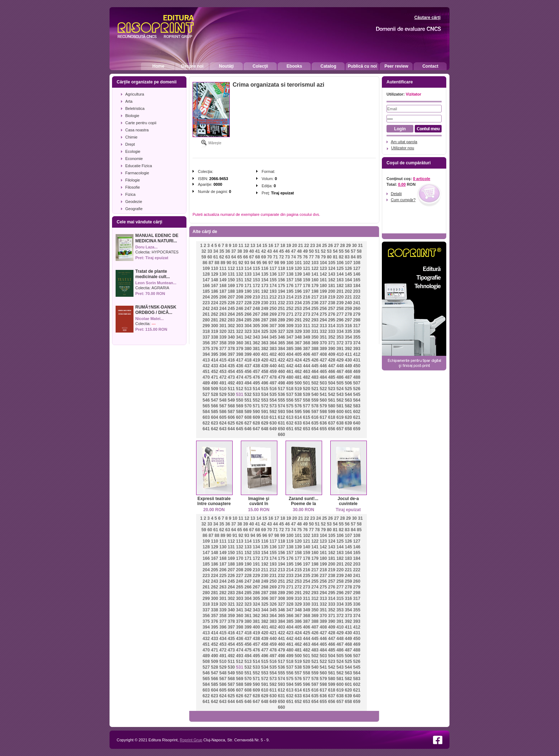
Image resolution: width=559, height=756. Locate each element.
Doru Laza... (146, 247)
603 (206, 417)
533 (256, 394)
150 (231, 280)
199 (323, 291)
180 (323, 286)
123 (323, 268)
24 (318, 246)
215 (298, 297)
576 (298, 406)
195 (290, 291)
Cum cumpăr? (403, 200)
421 (273, 360)
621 (357, 417)
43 (269, 251)
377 (223, 349)
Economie (134, 159)
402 (273, 354)
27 (337, 246)
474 (240, 377)
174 (273, 286)
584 (206, 412)
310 (298, 326)
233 (290, 303)
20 (295, 246)
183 (348, 286)
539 (307, 394)
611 (273, 417)
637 (332, 423)
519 (298, 389)
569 (240, 406)
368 (307, 343)
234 (298, 303)
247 (248, 309)
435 (231, 366)
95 (259, 263)
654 (315, 429)
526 (357, 389)
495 (256, 383)
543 (340, 394)
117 (273, 268)
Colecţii (260, 66)
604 (214, 417)
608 (248, 417)
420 (265, 360)
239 (340, 303)
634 (307, 423)
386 (298, 349)
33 (210, 251)
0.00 (402, 184)
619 (340, 417)
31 (360, 246)
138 (290, 274)
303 (240, 326)
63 (227, 257)
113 (240, 268)
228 (248, 303)
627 (248, 423)
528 (214, 394)
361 (248, 343)
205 (214, 297)
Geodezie (134, 202)
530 (231, 394)
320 (223, 331)
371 (332, 343)
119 (290, 268)
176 (290, 286)
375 (206, 349)
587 (231, 412)
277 (340, 314)
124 (332, 268)
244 (223, 309)
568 (231, 406)
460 (281, 372)
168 (223, 286)
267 (256, 314)
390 (332, 349)
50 (311, 251)
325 (265, 331)
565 (206, 406)
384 (281, 349)
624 (223, 423)
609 (256, 417)
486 (340, 377)
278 (348, 314)
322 (240, 331)
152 (248, 280)
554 (273, 400)
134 (256, 274)
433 (214, 366)
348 (298, 337)
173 (265, 286)
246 (240, 309)
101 (298, 263)
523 (332, 389)
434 (223, 366)
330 (307, 331)
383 (273, 349)
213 (281, 297)
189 (240, 291)
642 (214, 429)
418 (248, 360)
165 (357, 280)
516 (273, 389)
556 (290, 400)
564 (357, 400)
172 (256, 286)
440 (273, 366)
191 (256, 291)
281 (214, 320)
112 (231, 268)
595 (298, 412)
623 (214, 423)
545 (357, 394)
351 (323, 337)
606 (231, 417)
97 (271, 263)
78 (317, 257)
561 (332, 400)
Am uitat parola (404, 142)
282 (223, 320)
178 (307, 286)
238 (332, 303)
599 (332, 412)
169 (231, 286)
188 (231, 291)
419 (256, 360)
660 (281, 435)
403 (281, 354)
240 (348, 303)
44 (275, 251)
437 (248, 366)
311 (307, 326)
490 (214, 383)
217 (315, 297)
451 (206, 372)
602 (357, 412)
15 (265, 246)
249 (265, 309)
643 (223, 429)
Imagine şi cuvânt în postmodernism (259, 504)
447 (332, 366)
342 (248, 337)
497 (273, 383)
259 (348, 309)
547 (214, 400)
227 (240, 303)
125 (340, 268)
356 (206, 343)
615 (307, 417)
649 (273, 429)
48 (299, 251)
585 (214, 412)
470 (206, 377)
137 (281, 274)
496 (265, 383)
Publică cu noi (362, 66)
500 (298, 383)
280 (206, 320)
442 (290, 366)
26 (330, 246)
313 (323, 326)
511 (231, 389)
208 (240, 297)
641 (206, 429)
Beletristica (135, 108)
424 (298, 360)
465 (323, 372)
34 (216, 251)
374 (357, 343)
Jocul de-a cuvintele (348, 501)
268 (265, 314)
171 (248, 286)
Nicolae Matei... (149, 319)
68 (257, 257)
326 (273, 331)
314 (332, 326)
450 (357, 366)
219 (332, 297)
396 (223, 354)
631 (281, 423)
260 (357, 309)
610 (265, 417)
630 (273, 423)
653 (307, 429)
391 (340, 349)
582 (348, 406)
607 (240, 417)
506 (348, 383)
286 (256, 320)
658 (348, 429)
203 (357, 291)
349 (307, 337)
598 (323, 412)
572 (265, 406)
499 (290, 383)
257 (332, 309)
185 (206, 291)
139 (298, 274)
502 (315, 383)
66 (246, 257)
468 (348, 372)
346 (281, 337)
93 (247, 263)
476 (256, 377)
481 (298, 377)
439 (265, 366)
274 (315, 314)
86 (205, 263)
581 (340, 406)
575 (290, 406)
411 (348, 354)
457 (256, 372)
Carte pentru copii (141, 123)
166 (206, 286)
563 (348, 400)
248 (256, 309)
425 (307, 360)
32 (204, 251)
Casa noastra (137, 130)
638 (340, 423)
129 (214, 274)
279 (357, 314)
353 (340, 337)
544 (348, 394)
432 (206, 366)
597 (315, 412)
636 (323, 423)
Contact (430, 66)
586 (223, 412)
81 (335, 257)
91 (235, 263)
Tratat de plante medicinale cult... (153, 274)
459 (273, 372)
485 (332, 377)
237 (323, 303)
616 (315, 417)
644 (231, 429)
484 (323, 377)
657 (340, 429)
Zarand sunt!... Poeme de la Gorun (304, 504)
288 (273, 320)
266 (248, 314)
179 (315, 286)
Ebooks (294, 66)
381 (256, 349)
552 (256, 400)
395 (214, 354)
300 (214, 326)
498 (281, 383)
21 (300, 246)
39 (246, 251)
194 (281, 291)
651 (290, 429)
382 (265, 349)
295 (332, 320)
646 (248, 429)
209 (248, 297)
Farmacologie (137, 173)
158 (298, 280)
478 (273, 377)
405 (298, 354)
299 (206, 326)
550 (240, 400)
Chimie (131, 137)
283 (231, 320)
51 (317, 251)
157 (290, 280)
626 (240, 423)
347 (290, 337)
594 (290, 412)
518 (290, 389)
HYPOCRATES (165, 252)
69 (264, 257)
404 (290, 354)
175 (281, 286)
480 (290, 377)
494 (248, 383)
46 (288, 251)
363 (265, 343)
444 (307, 366)
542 (332, 394)
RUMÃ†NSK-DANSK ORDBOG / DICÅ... (156, 310)
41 (257, 251)
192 (265, 291)
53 (329, 251)
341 (240, 337)
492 (231, 383)
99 (283, 263)
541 (323, 394)
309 (290, 326)
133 (248, 274)
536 (281, 394)
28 (342, 246)
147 (206, 280)
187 (223, 291)
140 (307, 274)
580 (332, 406)
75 (299, 257)
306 (265, 326)
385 (290, 349)
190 (248, 291)
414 (214, 360)
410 (340, 354)
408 (323, 354)
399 (248, 354)
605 (223, 417)
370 (323, 343)
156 (281, 280)
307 (273, 326)
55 (341, 251)
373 (348, 343)
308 (281, 326)
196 (298, 291)
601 (348, 412)
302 (231, 326)
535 (273, 394)
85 (359, 257)
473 (231, 377)
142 (323, 274)
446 (323, 366)
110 (214, 268)
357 (214, 343)
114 (248, 268)
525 (348, 389)
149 (223, 280)
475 (248, 377)
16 (271, 246)
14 (259, 246)
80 (329, 257)
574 (281, 406)
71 (275, 257)
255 (315, 309)
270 (281, 314)
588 (240, 412)
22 (307, 246)
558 (307, 400)
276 (332, 314)
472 (223, 377)
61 (216, 257)
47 (293, 251)
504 (332, 383)
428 (332, 360)
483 (315, 377)
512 (240, 389)
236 (315, 303)
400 (256, 354)
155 (273, 280)
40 (251, 251)
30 (354, 246)
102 (307, 263)
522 (323, 389)
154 (265, 280)
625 (231, 423)
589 (248, 412)
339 (223, 337)
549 (231, 400)
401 (265, 354)
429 (340, 360)
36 (227, 251)
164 (348, 280)
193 (273, 291)
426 (315, 360)
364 (273, 343)
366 (290, 343)
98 (277, 263)
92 (241, 263)
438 (256, 366)
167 (214, 286)
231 (273, 303)
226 (231, 303)
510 (223, 389)
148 (214, 280)
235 (307, 303)
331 (315, 331)
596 (307, 412)
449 (348, 366)
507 (357, 383)
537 (290, 394)
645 (240, 429)
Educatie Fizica (139, 166)
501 (307, 383)
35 (222, 251)
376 (214, 349)
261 (206, 314)
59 (204, 257)
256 (323, 309)
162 (332, 280)
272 (298, 314)
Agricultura (135, 94)
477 (265, 377)
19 (289, 246)
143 (332, 274)
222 (357, 297)
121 (307, 268)
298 (357, 320)
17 (277, 246)
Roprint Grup (191, 740)
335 (348, 331)
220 (340, 297)
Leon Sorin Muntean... (156, 283)
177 (298, 286)
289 (281, 320)
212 (273, 297)
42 (264, 251)
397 (231, 354)
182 (340, 286)
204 (206, 297)
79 (323, 257)
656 (332, 429)
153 (256, 280)
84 (353, 257)
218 (323, 297)
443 (298, 366)
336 (357, 331)
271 (290, 314)
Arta (129, 101)
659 (357, 429)
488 (357, 377)
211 (265, 297)
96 (265, 263)
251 (281, 309)
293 (315, 320)
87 (211, 263)
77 (311, 257)
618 (332, 417)
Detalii (396, 194)
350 (315, 337)
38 (240, 251)
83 (347, 257)
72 (281, 257)
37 (234, 251)
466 (332, 372)
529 (223, 394)
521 (315, 389)
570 (248, 406)
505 (340, 383)
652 (298, 429)
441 (281, 366)
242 (206, 309)
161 (323, 280)
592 (273, 412)
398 (240, 354)
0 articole (422, 179)
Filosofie (133, 187)
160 (315, 280)
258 (340, 309)
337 (206, 337)
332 (323, 331)
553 (265, 400)
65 (240, 257)
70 (269, 257)
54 (335, 251)
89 (223, 263)
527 (206, 394)
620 (348, 417)
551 (248, 400)
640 (357, 423)
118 (281, 268)
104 (323, 263)
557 (298, 400)
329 (298, 331)
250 (273, 309)
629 (265, 423)
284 (240, 320)
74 (293, 257)
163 (340, 280)
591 (265, 412)
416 (231, 360)
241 (357, 303)
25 (324, 246)
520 (307, 389)
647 (256, 429)
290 (290, 320)
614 (298, 417)
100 (290, 263)
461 (290, 372)
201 (340, 291)
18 (283, 246)
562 (340, 400)
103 (315, 263)
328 (290, 331)
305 (256, 326)
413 (206, 360)
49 (305, 251)
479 (281, 377)
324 (256, 331)
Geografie (134, 209)
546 (206, 400)
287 (265, 320)
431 (357, 360)
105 (332, 263)
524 (340, 389)
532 (248, 394)
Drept (130, 144)
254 (307, 309)
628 (256, 423)
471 (214, 377)
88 (217, 263)
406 (307, 354)
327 (281, 331)
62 (222, 257)
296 (340, 320)
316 (348, 326)
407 (315, 354)
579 (323, 406)
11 (241, 246)
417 (240, 360)
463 (307, 372)
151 (240, 280)
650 (281, 429)
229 (256, 303)
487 (348, 377)
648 (265, 429)
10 (235, 246)
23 (313, 246)
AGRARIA (160, 288)
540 (315, 394)
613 (290, 417)
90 (229, 263)
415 (223, 360)
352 (332, 337)
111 (223, 268)
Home (158, 66)
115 (256, 268)
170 (240, 286)
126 (348, 268)
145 (348, 274)
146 (357, 274)
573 (273, 406)
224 (214, 303)
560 (323, 400)
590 (256, 412)
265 (240, 314)
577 (307, 406)
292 (307, 320)
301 (223, 326)
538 (298, 394)
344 (265, 337)
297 (348, 320)
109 (206, 268)
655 (323, 429)
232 (281, 303)
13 (253, 246)
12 (247, 246)
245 (231, 309)
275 (323, 314)
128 (206, 274)
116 (265, 268)
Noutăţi (226, 66)
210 (256, 297)
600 (340, 412)
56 (347, 251)
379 (240, 349)
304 (248, 326)
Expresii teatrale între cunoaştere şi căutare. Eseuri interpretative (214, 506)
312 (315, 326)
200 (332, 291)
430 (348, 360)
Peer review (396, 66)
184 (357, 286)
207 (231, 297)
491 (223, 383)
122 (315, 268)
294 (323, 320)
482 (307, 377)
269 (273, 314)
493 (240, 383)
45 (281, 251)
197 (307, 291)
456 (248, 372)
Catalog (328, 66)
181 (332, 286)
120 (298, 268)
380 (248, 349)
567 (223, 406)
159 (307, 280)
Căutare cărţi (427, 18)
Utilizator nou (403, 148)
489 (206, 383)
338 (214, 337)
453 (223, 372)
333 (332, 331)
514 (256, 389)
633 (298, 423)
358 (223, 343)
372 (340, 343)
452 (214, 372)
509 (214, 389)
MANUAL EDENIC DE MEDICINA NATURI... (157, 238)
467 (340, 372)
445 (315, 366)
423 (290, 360)
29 (348, 246)
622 (206, 423)
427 (323, 360)
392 (348, 349)
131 (231, 274)
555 (281, 400)
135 (265, 274)
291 (298, 320)
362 (256, 343)
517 (281, 389)
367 (298, 343)
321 (231, 331)
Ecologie (133, 151)
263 (223, 314)
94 (253, 263)
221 (348, 297)
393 (357, 349)
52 (323, 251)
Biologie (132, 116)
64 (234, 257)
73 (288, 257)
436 (240, 366)
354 (348, 337)
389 (323, 349)
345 (273, 337)
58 (359, 251)
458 (265, 372)
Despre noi (192, 66)
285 (248, 320)
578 (315, 406)
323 (248, 331)
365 (281, 343)
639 (348, 423)
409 (332, 354)
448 (340, 366)
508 (206, 389)
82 (341, 257)
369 (315, 343)
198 (315, 291)
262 (214, 314)
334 (340, 331)
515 (265, 389)
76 (305, 257)
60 (210, 257)
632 (290, 423)
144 (340, 274)
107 (349, 263)
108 (357, 263)
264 (231, 314)
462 (298, 372)
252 (290, 309)
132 (240, 274)
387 (307, 349)
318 (206, 331)
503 (323, 383)
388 (315, 349)
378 (231, 349)
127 (357, 268)
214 (290, 297)
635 (315, 423)
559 (315, 400)
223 (206, 303)
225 (223, 303)
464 (315, 372)
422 (281, 360)
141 (315, 274)
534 (265, 394)
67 (251, 257)
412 (357, 354)
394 (206, 354)
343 (256, 337)
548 (223, 400)
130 (223, 274)
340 (231, 337)
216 (307, 297)
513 (248, 389)
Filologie (133, 180)
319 (214, 331)
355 (357, 337)
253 (298, 309)
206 (223, 297)
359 (231, 343)
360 (240, 343)
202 (348, 291)
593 (281, 412)
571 (256, 406)
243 (214, 309)
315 (340, 326)
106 (340, 263)
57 (353, 251)
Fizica (130, 194)
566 (214, 406)
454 (231, 372)
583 (357, 406)
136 (273, 274)
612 (281, 417)
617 (323, 417)
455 (240, 372)
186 (214, 291)
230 (265, 303)
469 (357, 372)
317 (357, 326)
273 (307, 314)
